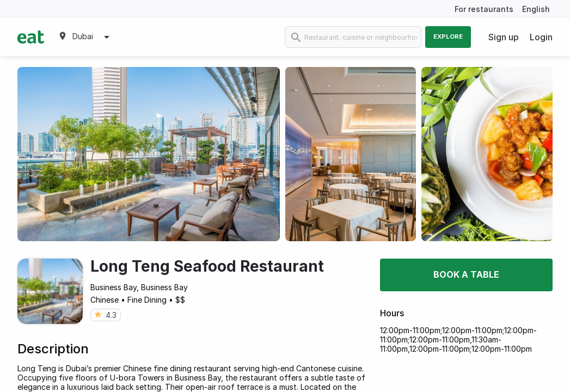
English (536, 9)
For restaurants (484, 9)
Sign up (504, 37)
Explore (448, 36)
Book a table (466, 274)
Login (541, 37)
